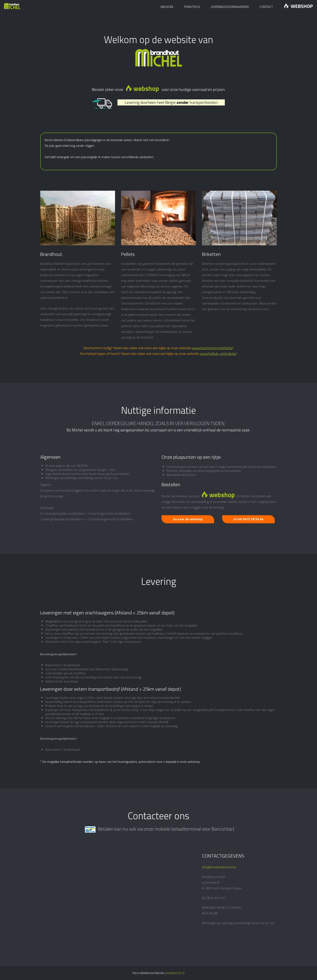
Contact (266, 7)
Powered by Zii (175, 973)
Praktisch (192, 7)
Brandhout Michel (14, 6)
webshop (142, 88)
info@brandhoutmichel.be (219, 867)
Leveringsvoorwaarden (230, 7)
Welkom (167, 7)
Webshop (298, 6)
